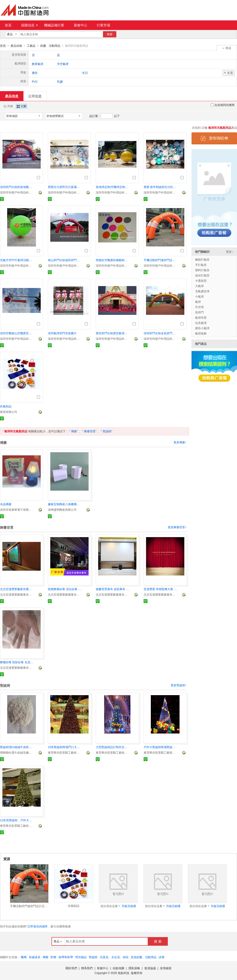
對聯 (53, 957)
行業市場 (103, 25)
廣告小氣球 (202, 328)
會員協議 (150, 968)
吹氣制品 (6, 406)
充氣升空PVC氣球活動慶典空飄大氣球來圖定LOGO (17, 260)
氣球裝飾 (201, 333)
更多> (230, 252)
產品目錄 (16, 46)
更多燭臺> (180, 442)
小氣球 (199, 296)
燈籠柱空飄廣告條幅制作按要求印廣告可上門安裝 (113, 260)
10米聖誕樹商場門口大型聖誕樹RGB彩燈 (65, 747)
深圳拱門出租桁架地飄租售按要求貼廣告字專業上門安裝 (17, 187)
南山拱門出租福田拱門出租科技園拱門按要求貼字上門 (65, 260)
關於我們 (71, 968)
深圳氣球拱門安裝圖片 (62, 333)
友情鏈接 (166, 968)
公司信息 (35, 96)
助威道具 (35, 957)
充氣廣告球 (202, 291)
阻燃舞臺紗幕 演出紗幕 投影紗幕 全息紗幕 (65, 589)
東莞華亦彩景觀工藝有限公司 (65, 752)
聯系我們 (87, 968)
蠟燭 (24, 957)
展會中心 (80, 25)
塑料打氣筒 (202, 270)
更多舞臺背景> (177, 527)
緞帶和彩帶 (66, 957)
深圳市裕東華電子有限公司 (17, 510)
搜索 (110, 34)
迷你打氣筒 (202, 275)
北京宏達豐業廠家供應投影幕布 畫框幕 (17, 589)
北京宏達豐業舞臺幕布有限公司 (17, 594)
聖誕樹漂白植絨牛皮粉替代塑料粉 (17, 747)
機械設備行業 (54, 25)
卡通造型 (201, 281)
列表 (8, 106)
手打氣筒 (201, 265)
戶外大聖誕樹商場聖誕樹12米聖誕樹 (160, 747)
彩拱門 (199, 312)
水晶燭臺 (6, 504)
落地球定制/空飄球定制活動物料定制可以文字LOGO (113, 187)
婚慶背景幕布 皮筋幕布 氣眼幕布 (113, 589)
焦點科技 (124, 973)
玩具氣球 (201, 323)
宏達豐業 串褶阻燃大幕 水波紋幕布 (160, 589)
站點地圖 (118, 968)
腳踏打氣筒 (202, 259)
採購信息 (29, 25)
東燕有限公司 (9, 412)
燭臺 (74, 431)
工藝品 (31, 46)
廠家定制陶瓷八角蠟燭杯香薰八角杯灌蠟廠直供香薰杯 (65, 504)
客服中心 (103, 968)
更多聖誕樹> (179, 685)
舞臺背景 (90, 431)
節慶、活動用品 (50, 46)
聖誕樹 (107, 431)
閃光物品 (81, 957)
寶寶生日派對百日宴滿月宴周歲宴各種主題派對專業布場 (65, 187)
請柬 (162, 957)
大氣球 (199, 286)
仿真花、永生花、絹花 (114, 957)
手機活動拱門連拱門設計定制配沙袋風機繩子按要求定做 (160, 260)
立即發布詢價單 (38, 926)
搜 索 (158, 941)
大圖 (22, 106)
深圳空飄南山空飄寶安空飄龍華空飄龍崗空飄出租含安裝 (17, 333)
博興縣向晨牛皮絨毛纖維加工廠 (17, 752)
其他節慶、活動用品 (144, 957)
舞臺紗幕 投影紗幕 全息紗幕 (17, 662)
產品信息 (12, 96)
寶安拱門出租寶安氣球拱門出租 (113, 333)
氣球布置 (201, 317)
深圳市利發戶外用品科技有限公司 (17, 192)
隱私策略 (134, 968)
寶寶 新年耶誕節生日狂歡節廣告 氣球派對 (160, 187)
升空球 (199, 307)
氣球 (198, 302)
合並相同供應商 (223, 105)
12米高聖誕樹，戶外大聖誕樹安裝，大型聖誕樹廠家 (17, 820)
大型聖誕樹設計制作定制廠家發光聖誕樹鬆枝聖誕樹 (113, 747)
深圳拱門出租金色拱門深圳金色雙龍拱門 (160, 333)
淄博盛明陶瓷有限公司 (62, 510)
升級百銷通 (129, 906)
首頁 (8, 25)
